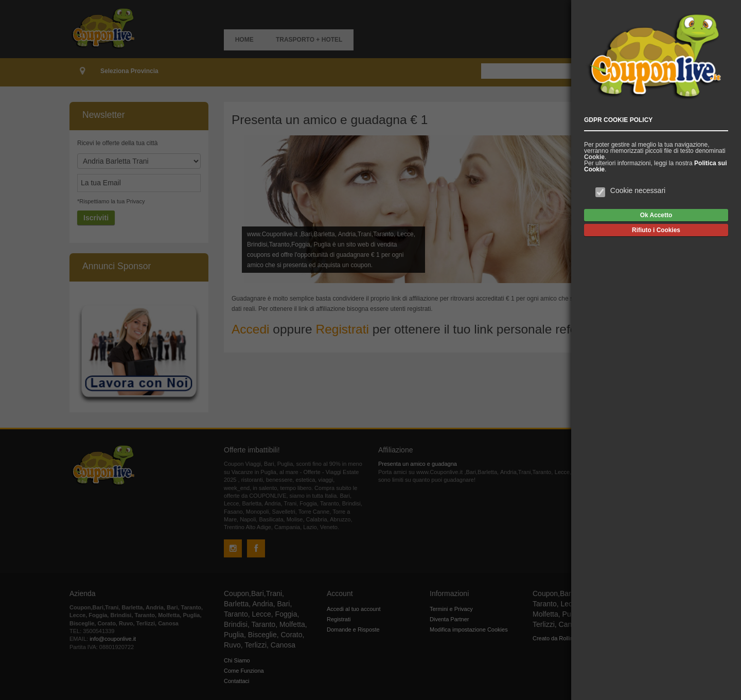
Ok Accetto (656, 215)
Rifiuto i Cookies (656, 230)
